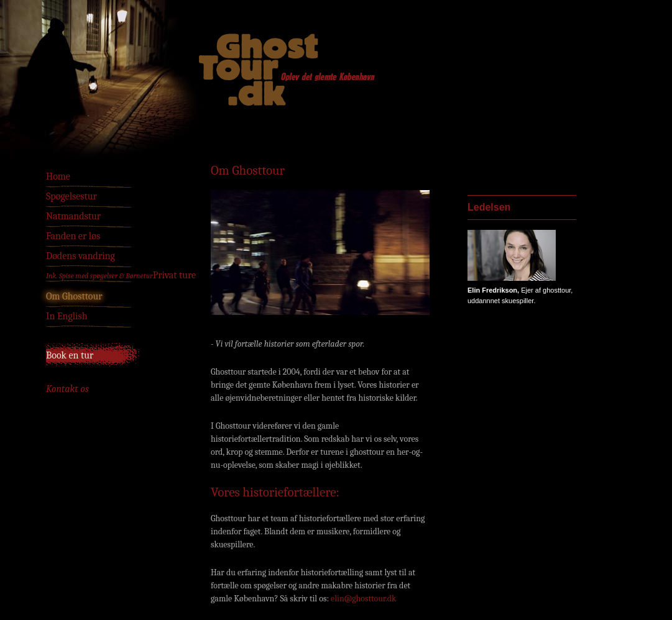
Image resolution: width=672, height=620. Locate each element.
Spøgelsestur (71, 196)
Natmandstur (73, 216)
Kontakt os (67, 389)
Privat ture (121, 275)
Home (58, 176)
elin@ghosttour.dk (363, 599)
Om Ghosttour (74, 296)
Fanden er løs (73, 236)
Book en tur (70, 355)
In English (67, 316)
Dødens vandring (81, 256)
